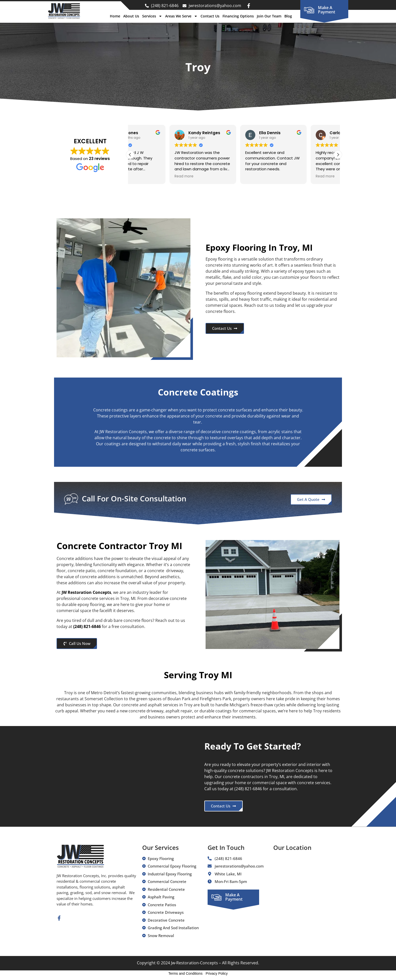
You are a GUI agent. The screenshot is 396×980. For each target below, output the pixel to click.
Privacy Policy (217, 973)
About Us (131, 16)
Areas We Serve (181, 16)
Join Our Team (269, 16)
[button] (338, 155)
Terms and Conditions (185, 973)
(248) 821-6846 (87, 626)
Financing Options (238, 16)
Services (152, 16)
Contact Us (210, 16)
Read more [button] (145, 176)
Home (115, 16)
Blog (288, 16)
